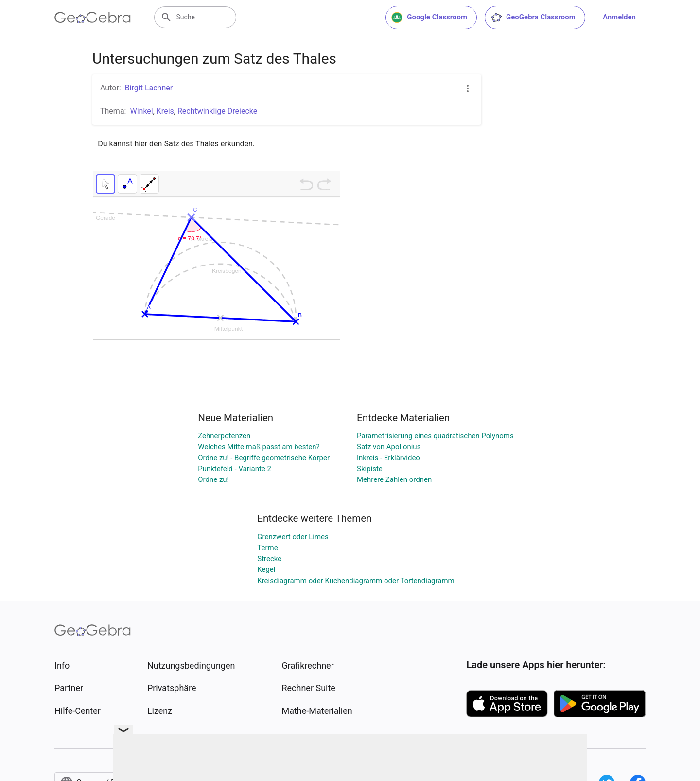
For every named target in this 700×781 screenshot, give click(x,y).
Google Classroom (429, 18)
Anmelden (619, 17)
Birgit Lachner (149, 88)
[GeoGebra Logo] (93, 18)
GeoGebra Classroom (533, 18)
